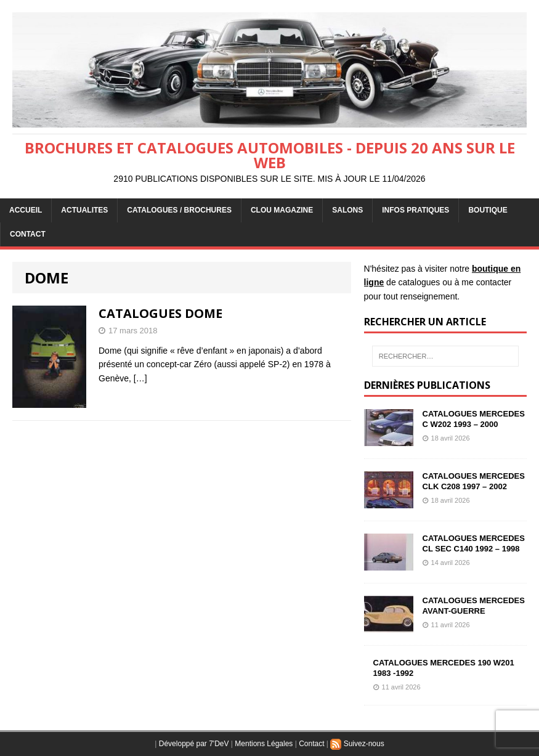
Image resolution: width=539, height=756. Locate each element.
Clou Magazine (282, 210)
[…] (140, 378)
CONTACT (28, 234)
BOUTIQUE (488, 210)
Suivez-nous (357, 744)
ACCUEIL (26, 210)
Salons (347, 210)
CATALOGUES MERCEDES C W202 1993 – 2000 (474, 419)
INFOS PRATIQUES (415, 210)
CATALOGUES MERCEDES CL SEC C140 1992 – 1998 (474, 543)
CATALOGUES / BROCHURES (179, 210)
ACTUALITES (84, 210)
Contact (311, 744)
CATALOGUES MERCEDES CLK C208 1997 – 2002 (474, 481)
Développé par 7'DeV (194, 744)
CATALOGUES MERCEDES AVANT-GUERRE (474, 606)
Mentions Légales (264, 744)
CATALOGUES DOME (160, 313)
